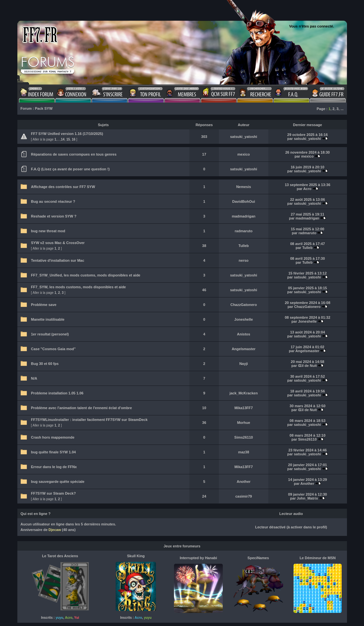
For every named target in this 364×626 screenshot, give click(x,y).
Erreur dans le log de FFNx (54, 467)
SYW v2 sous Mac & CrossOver (58, 243)
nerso (244, 260)
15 (68, 139)
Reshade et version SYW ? (54, 216)
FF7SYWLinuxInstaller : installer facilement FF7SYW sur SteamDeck (89, 420)
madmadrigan (243, 216)
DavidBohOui (244, 201)
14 (63, 139)
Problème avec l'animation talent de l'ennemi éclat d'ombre (82, 408)
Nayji (243, 364)
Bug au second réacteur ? (53, 201)
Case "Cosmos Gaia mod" (53, 349)
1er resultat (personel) (50, 334)
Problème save (44, 305)
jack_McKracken (243, 393)
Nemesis (244, 187)
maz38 (244, 452)
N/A (34, 378)
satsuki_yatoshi (244, 137)
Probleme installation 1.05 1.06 (57, 393)
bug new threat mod (48, 231)
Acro (307, 189)
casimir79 (244, 496)
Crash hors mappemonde (53, 437)
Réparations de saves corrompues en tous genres (74, 154)
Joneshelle (244, 319)
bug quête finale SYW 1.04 (54, 452)
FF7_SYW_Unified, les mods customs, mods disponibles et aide (86, 275)
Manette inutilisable (48, 319)
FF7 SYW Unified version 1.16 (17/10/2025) (67, 134)
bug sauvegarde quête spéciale (58, 482)
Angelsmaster (244, 349)
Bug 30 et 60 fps (45, 364)
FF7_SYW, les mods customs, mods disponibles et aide (79, 287)
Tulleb (244, 246)
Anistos (243, 334)
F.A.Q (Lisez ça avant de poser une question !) (70, 169)
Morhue (244, 423)
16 (74, 139)
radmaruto (243, 231)
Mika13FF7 (243, 408)
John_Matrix (307, 498)
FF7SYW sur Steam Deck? (54, 493)
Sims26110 (244, 437)
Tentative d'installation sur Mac (58, 260)
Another (243, 482)
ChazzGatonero (244, 305)
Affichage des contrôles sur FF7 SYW (63, 187)
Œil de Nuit (307, 366)
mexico (244, 154)
